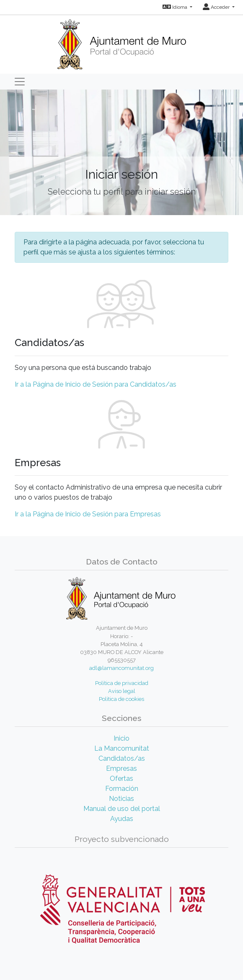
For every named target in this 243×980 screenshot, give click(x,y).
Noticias (121, 799)
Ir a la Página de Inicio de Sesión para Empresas (88, 514)
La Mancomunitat (122, 748)
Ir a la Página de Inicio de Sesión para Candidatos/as (96, 384)
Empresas (121, 768)
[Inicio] (122, 42)
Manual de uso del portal (122, 809)
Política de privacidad (122, 683)
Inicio (121, 738)
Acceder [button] (217, 7)
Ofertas (121, 779)
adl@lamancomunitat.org (121, 668)
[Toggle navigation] (20, 82)
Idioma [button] (176, 7)
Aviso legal (122, 691)
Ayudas (122, 819)
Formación (122, 789)
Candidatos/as (122, 758)
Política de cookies (121, 699)
